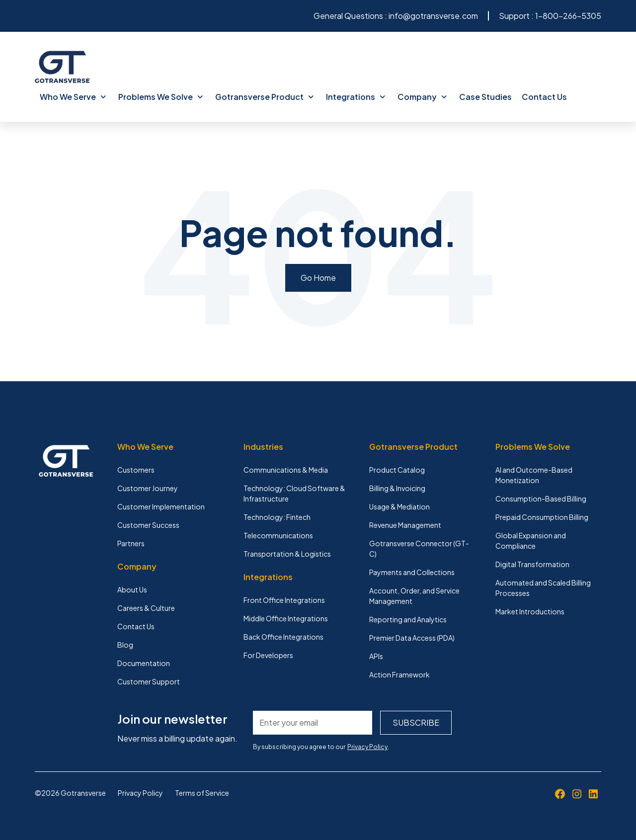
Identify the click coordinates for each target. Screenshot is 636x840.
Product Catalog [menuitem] (397, 470)
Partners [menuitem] (131, 543)
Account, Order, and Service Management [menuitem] (414, 596)
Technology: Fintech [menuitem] (277, 517)
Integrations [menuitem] (356, 97)
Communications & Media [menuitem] (286, 470)
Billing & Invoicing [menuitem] (397, 488)
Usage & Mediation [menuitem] (399, 506)
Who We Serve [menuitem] (73, 97)
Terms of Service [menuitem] (202, 793)
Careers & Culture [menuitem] (146, 608)
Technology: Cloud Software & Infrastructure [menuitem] (294, 493)
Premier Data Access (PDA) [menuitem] (412, 638)
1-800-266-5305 (568, 16)
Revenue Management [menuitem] (405, 525)
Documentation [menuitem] (144, 663)
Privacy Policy (367, 747)
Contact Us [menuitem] (544, 97)
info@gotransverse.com (433, 16)
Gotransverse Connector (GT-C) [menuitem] (419, 548)
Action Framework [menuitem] (399, 674)
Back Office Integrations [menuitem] (283, 637)
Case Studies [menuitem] (485, 97)
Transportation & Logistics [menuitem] (287, 554)
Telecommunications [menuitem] (278, 535)
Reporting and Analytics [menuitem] (408, 619)
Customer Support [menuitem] (149, 681)
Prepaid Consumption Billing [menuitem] (542, 517)
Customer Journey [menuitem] (148, 488)
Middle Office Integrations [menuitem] (286, 618)
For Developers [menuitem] (268, 655)
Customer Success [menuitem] (148, 525)
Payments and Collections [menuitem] (412, 572)
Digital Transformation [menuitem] (532, 564)
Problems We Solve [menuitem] (161, 97)
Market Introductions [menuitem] (530, 611)
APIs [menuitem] (376, 656)
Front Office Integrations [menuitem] (284, 600)
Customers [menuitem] (136, 470)
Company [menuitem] (422, 97)
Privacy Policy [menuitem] (140, 793)
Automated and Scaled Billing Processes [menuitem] (543, 588)
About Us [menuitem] (132, 589)
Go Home (318, 278)
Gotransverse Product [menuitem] (265, 97)
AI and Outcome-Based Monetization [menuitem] (534, 475)
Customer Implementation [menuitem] (161, 506)
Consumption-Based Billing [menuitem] (541, 499)
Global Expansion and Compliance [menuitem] (531, 541)
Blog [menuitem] (125, 645)
